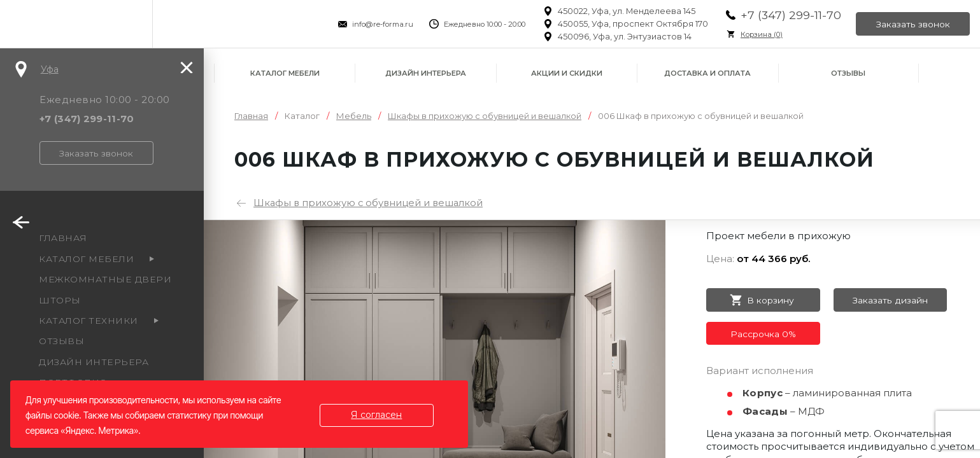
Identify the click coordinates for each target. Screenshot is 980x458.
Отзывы (848, 73)
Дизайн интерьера (426, 73)
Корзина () (760, 34)
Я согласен (378, 415)
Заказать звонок (913, 24)
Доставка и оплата (707, 73)
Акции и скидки (567, 73)
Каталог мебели (285, 73)
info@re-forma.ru (381, 24)
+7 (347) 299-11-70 (789, 15)
